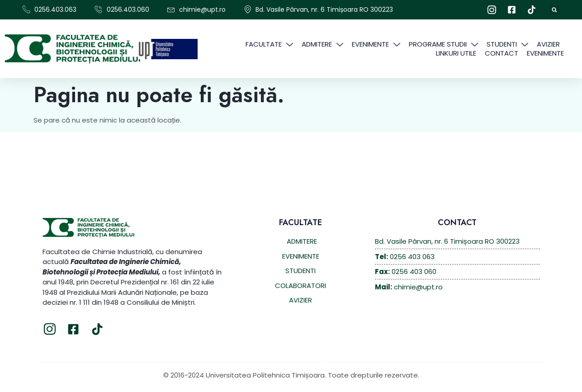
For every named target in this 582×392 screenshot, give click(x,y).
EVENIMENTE (376, 44)
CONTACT (502, 53)
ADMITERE (322, 44)
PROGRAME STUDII (443, 44)
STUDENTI (507, 44)
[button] (554, 10)
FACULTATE (269, 44)
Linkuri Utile (456, 53)
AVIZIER (548, 44)
